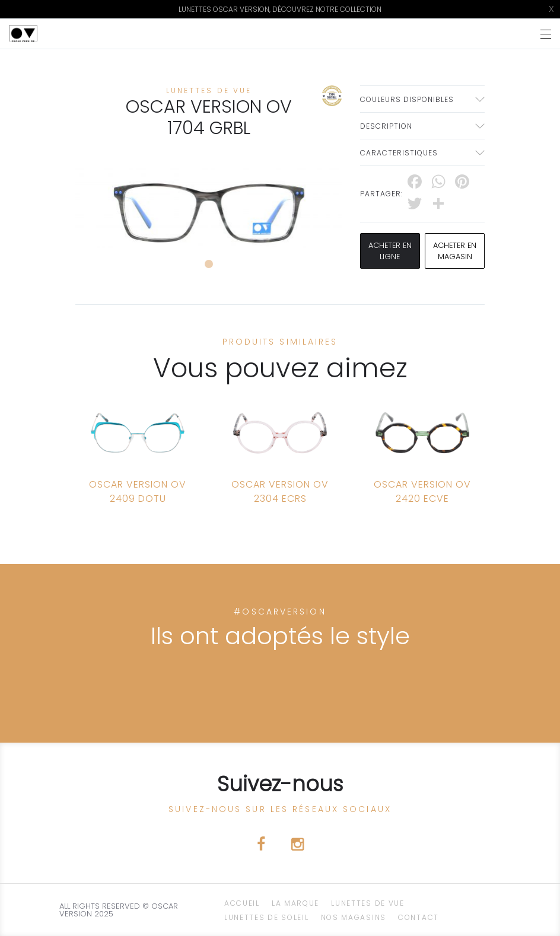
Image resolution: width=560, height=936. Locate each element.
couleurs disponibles (407, 99)
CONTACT (419, 917)
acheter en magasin (455, 251)
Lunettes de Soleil (267, 917)
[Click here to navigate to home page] (23, 34)
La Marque (295, 903)
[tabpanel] (209, 208)
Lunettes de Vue (368, 903)
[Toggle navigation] (546, 34)
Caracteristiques (399, 153)
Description (386, 126)
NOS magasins (354, 917)
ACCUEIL (242, 903)
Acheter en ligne (390, 251)
